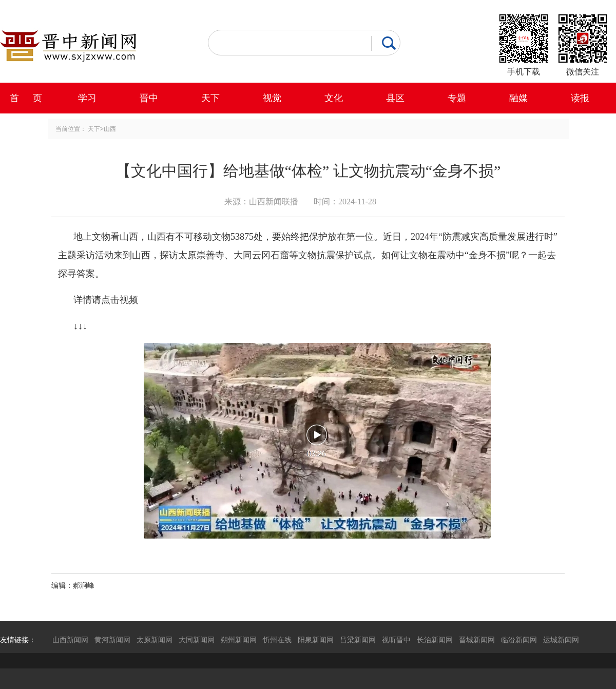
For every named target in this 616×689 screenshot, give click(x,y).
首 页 (26, 98)
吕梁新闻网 (358, 640)
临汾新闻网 (519, 640)
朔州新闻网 (239, 640)
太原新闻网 (155, 640)
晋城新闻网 (477, 640)
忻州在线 (277, 640)
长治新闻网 (435, 640)
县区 (395, 98)
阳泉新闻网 (316, 640)
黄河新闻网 (112, 640)
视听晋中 (396, 640)
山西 (110, 129)
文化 (334, 98)
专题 (457, 98)
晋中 (149, 98)
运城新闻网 (561, 640)
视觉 (272, 98)
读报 (580, 98)
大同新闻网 (197, 640)
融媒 (518, 98)
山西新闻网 (70, 640)
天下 (210, 98)
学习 (87, 98)
